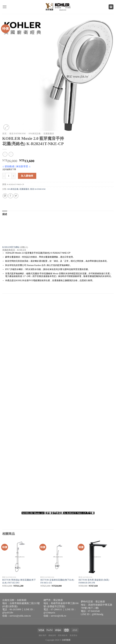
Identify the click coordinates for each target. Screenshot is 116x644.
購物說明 (52, 635)
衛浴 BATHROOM (18, 134)
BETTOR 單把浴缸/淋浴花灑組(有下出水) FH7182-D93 (19, 581)
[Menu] (5, 7)
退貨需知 (73, 635)
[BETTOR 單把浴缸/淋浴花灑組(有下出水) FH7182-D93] (20, 557)
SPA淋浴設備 (34, 134)
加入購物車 (27, 176)
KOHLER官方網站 (11, 247)
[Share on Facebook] (10, 196)
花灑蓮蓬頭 (49, 134)
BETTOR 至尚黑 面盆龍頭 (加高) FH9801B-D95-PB (94, 581)
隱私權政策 (63, 635)
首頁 (4, 134)
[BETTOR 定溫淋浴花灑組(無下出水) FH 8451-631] (58, 557)
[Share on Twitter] (16, 196)
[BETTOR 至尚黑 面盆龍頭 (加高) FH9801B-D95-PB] (96, 557)
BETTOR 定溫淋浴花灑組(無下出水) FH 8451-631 (57, 581)
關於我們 (43, 635)
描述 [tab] (5, 214)
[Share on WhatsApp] (5, 196)
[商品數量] (9, 176)
